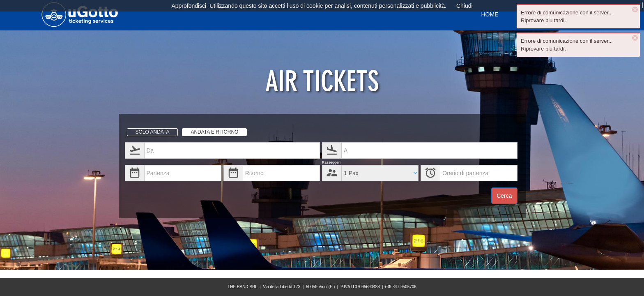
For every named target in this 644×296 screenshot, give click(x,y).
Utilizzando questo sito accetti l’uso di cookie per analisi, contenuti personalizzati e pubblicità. (328, 6)
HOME (490, 14)
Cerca (504, 196)
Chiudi (465, 6)
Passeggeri (331, 163)
